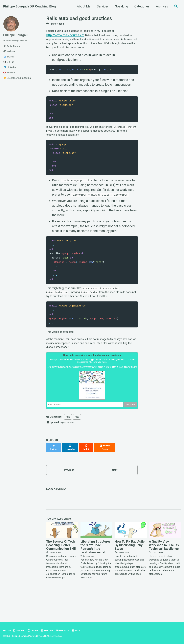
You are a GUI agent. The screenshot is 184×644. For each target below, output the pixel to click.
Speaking (120, 6)
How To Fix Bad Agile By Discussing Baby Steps (130, 568)
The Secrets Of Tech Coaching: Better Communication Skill (61, 568)
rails (68, 441)
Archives (160, 6)
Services (101, 6)
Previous (69, 492)
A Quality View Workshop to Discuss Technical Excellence (164, 568)
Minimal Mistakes (57, 636)
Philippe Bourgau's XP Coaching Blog (29, 6)
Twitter (21, 631)
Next (115, 492)
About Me (82, 6)
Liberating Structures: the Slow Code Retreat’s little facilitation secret (96, 570)
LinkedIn (53, 631)
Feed (86, 631)
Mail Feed (71, 631)
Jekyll (43, 636)
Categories (140, 6)
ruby (77, 441)
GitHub (37, 631)
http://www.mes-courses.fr (65, 36)
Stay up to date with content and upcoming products (92, 379)
